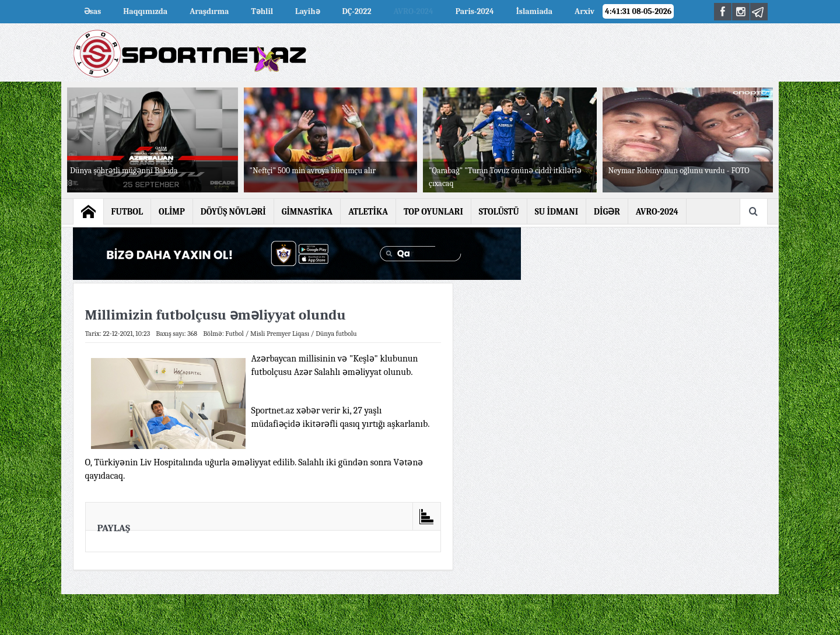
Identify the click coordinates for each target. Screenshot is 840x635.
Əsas (93, 11)
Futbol (235, 334)
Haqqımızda (145, 11)
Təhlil (262, 11)
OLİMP (172, 212)
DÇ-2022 (357, 11)
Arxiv (584, 11)
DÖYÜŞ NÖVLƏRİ (233, 212)
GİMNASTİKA (307, 212)
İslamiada (534, 11)
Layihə (307, 11)
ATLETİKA (368, 212)
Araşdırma (209, 11)
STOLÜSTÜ (499, 212)
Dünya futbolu (336, 334)
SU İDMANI (556, 212)
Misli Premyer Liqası (280, 334)
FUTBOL (127, 212)
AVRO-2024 (414, 11)
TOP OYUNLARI (433, 212)
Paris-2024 (475, 11)
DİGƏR (607, 212)
